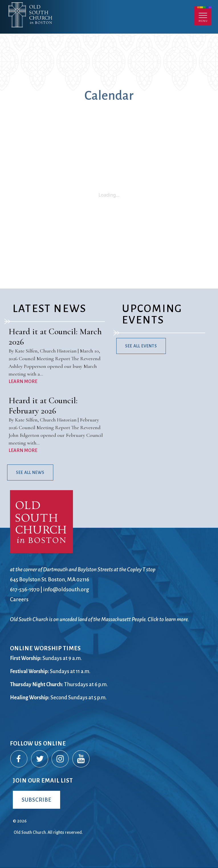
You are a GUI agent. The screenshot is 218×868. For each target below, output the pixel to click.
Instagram (60, 759)
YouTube (81, 759)
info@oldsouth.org (66, 589)
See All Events (141, 346)
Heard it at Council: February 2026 (43, 406)
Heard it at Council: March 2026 (55, 337)
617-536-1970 (25, 589)
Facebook (19, 759)
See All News (30, 472)
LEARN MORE (23, 382)
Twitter (40, 759)
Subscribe (36, 800)
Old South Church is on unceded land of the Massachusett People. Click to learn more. (99, 619)
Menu (203, 16)
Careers (19, 599)
